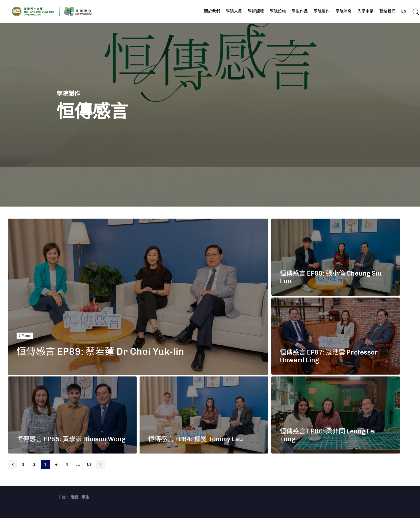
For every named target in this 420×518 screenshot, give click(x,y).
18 (89, 464)
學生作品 (300, 11)
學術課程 (256, 11)
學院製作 (322, 11)
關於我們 (212, 11)
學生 (85, 497)
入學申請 (365, 11)
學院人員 (234, 11)
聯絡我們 (387, 11)
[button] (415, 12)
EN (404, 11)
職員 (75, 497)
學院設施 (278, 11)
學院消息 (344, 11)
